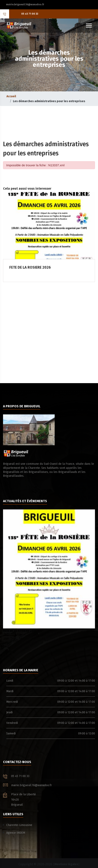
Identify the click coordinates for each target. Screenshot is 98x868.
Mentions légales (66, 864)
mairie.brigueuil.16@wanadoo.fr (25, 4)
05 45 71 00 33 (30, 14)
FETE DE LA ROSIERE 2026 (49, 571)
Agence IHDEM (16, 833)
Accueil (11, 96)
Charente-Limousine (19, 825)
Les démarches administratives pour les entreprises (49, 101)
